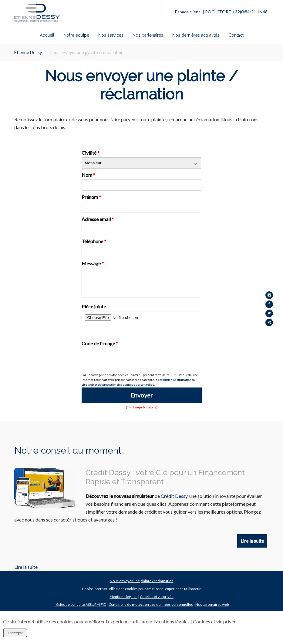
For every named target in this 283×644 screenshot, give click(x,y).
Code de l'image (100, 348)
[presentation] (128, 364)
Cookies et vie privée (157, 602)
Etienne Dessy (28, 52)
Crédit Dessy (174, 500)
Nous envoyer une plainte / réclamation (142, 587)
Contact (236, 36)
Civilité (91, 153)
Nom (88, 175)
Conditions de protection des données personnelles (151, 610)
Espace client (188, 12)
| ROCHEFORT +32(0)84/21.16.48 (235, 12)
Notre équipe (76, 36)
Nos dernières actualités (196, 36)
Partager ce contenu (276, 322)
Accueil (47, 36)
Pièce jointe (94, 311)
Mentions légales (123, 602)
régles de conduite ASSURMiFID (80, 610)
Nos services (111, 36)
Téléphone (94, 241)
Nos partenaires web (212, 610)
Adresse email (98, 219)
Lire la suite (252, 546)
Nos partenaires (148, 36)
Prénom (91, 197)
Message (93, 263)
